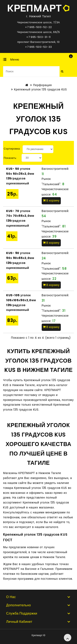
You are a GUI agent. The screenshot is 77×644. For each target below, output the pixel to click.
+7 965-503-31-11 (38, 37)
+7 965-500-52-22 (38, 27)
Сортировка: (12, 149)
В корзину (51, 200)
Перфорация (42, 85)
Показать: (10, 158)
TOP (68, 638)
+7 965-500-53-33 (38, 47)
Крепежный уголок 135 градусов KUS (40, 89)
